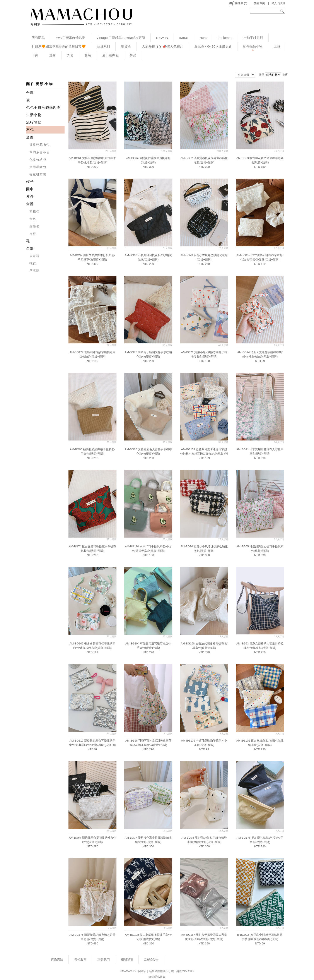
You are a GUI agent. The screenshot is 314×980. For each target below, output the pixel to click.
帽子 (30, 182)
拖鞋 (33, 263)
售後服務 (80, 959)
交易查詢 (259, 3)
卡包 (33, 219)
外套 (70, 55)
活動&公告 (151, 959)
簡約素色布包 (39, 152)
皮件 (30, 196)
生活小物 (34, 115)
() (238, 3)
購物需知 (57, 959)
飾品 (133, 55)
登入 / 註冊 (278, 3)
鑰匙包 (34, 226)
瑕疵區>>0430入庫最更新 (213, 46)
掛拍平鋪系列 (253, 38)
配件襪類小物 (253, 46)
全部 (30, 93)
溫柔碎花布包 (39, 145)
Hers (203, 38)
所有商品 (38, 38)
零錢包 (34, 211)
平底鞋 (34, 271)
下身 (35, 55)
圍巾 (30, 189)
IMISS (184, 38)
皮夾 (33, 234)
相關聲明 (127, 959)
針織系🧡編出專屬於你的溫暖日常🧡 (59, 46)
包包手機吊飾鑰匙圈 (71, 38)
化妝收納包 (38, 159)
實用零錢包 (38, 167)
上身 (277, 46)
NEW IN (162, 38)
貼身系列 (103, 46)
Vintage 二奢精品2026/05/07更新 (121, 38)
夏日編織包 (110, 55)
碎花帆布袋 (38, 174)
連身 (53, 55)
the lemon (225, 38)
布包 (30, 130)
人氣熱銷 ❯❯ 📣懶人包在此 (163, 46)
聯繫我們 (104, 959)
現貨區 (126, 46)
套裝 (88, 55)
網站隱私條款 (157, 977)
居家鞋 (34, 256)
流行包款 (34, 122)
